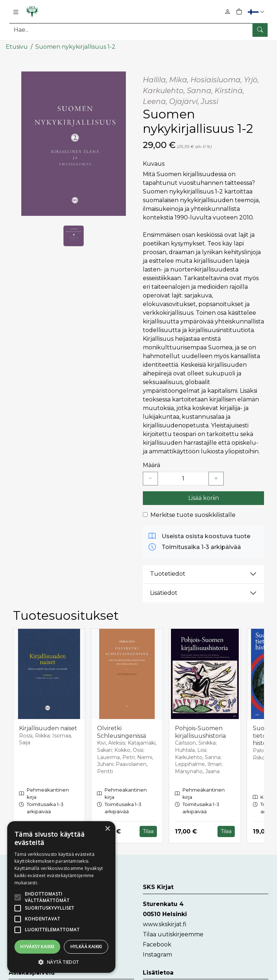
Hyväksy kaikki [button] (37, 947)
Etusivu (17, 46)
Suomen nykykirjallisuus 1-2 (75, 46)
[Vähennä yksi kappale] (150, 478)
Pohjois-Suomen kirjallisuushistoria (200, 731)
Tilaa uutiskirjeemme (173, 934)
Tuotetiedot (168, 573)
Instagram (157, 954)
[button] (257, 12)
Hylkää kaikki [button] (86, 947)
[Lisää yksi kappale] (216, 478)
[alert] (61, 897)
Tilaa (148, 831)
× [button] (107, 829)
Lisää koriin (204, 497)
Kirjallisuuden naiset (48, 728)
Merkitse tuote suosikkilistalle (193, 514)
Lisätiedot (164, 592)
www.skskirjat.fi (165, 924)
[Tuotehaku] (138, 30)
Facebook (157, 944)
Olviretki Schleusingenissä (122, 731)
